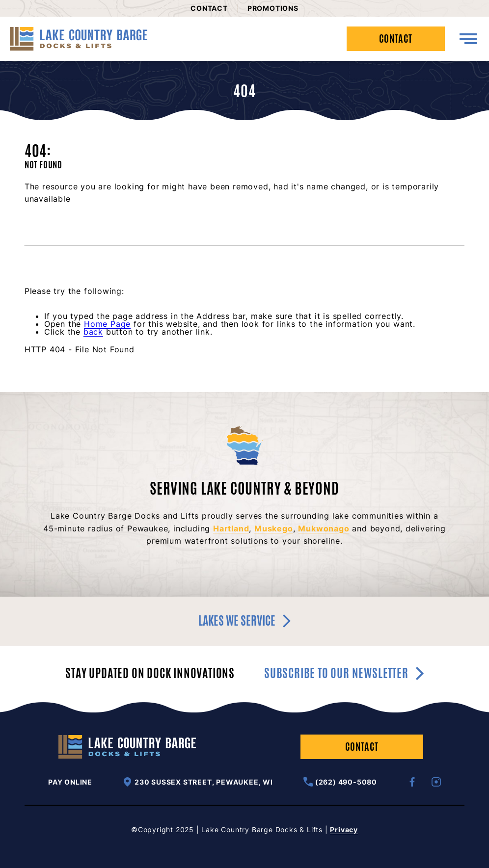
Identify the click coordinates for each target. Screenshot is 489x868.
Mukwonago (324, 528)
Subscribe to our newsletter (344, 673)
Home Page (107, 324)
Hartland (231, 528)
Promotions (273, 8)
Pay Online (70, 782)
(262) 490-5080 (340, 782)
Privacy (344, 829)
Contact (209, 8)
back (93, 332)
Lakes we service (244, 621)
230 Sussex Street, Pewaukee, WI (198, 782)
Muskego (274, 528)
